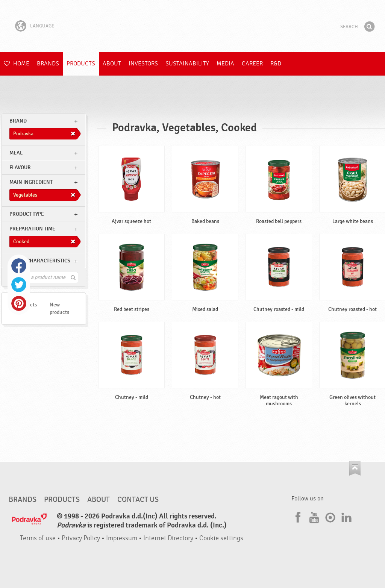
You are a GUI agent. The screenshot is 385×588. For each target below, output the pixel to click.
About (112, 64)
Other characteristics (40, 261)
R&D (276, 64)
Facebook (19, 266)
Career (252, 64)
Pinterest (19, 303)
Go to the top (355, 468)
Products (81, 64)
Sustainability (187, 64)
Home (17, 64)
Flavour (20, 167)
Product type (27, 214)
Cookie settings (221, 538)
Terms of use (38, 538)
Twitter (19, 285)
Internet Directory (168, 538)
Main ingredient (31, 182)
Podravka (192, 26)
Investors (143, 64)
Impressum (122, 538)
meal (16, 153)
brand (18, 121)
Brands (48, 64)
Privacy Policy (81, 538)
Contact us (138, 500)
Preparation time (32, 229)
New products (59, 308)
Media (225, 64)
